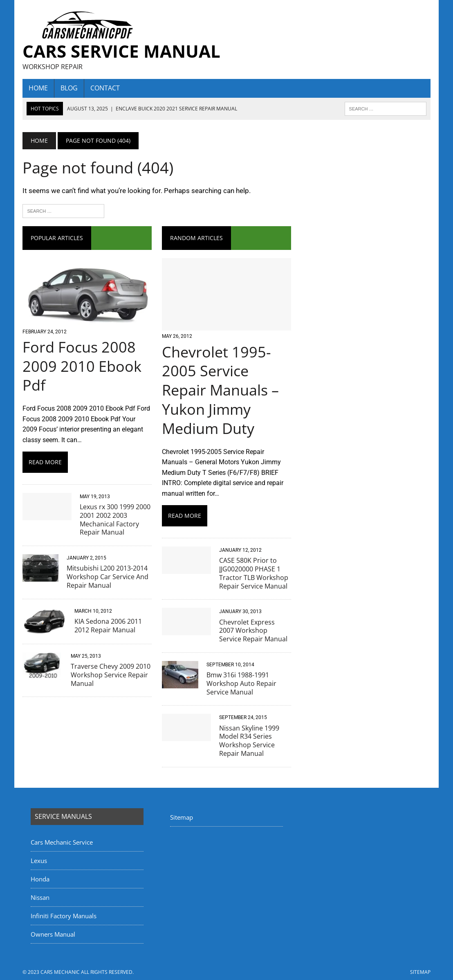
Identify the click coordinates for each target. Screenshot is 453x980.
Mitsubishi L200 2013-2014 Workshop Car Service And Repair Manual (108, 577)
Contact (105, 88)
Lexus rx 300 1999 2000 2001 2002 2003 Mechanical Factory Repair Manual (115, 519)
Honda (40, 879)
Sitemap (182, 817)
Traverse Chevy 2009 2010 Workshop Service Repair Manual (111, 675)
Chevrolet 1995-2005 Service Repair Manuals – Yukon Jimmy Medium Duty (220, 390)
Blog (69, 88)
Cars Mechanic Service (62, 842)
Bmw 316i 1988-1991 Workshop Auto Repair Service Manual (241, 683)
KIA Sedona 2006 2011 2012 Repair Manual (108, 626)
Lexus (39, 861)
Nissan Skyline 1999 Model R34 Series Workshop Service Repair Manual (249, 741)
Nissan (40, 897)
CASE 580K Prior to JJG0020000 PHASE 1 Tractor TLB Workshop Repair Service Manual (254, 573)
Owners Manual (53, 934)
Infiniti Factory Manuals (64, 916)
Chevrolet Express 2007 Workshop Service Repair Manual (253, 631)
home (38, 88)
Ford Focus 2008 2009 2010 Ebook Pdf (82, 366)
